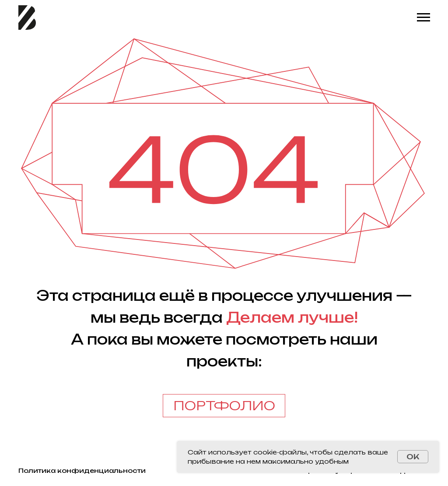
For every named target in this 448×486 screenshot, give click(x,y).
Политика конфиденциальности (82, 470)
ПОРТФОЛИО (224, 406)
